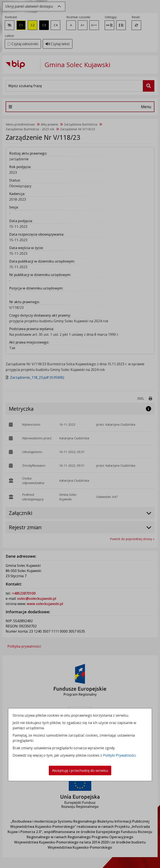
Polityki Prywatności (119, 755)
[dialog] (80, 434)
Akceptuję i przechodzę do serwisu (80, 770)
